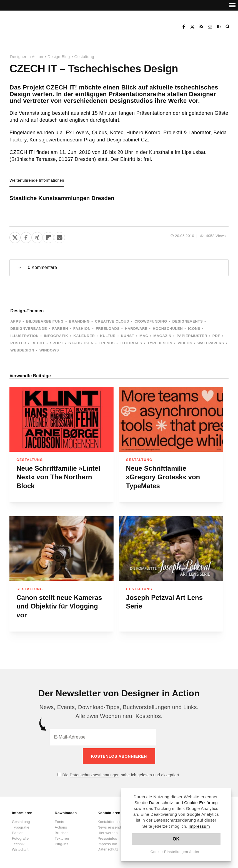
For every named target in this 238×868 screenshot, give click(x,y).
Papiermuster (192, 336)
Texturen (62, 836)
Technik (18, 841)
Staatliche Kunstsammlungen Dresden (62, 198)
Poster (18, 343)
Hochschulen (168, 329)
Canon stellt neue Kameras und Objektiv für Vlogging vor (59, 606)
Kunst (127, 336)
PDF (216, 336)
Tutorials (131, 343)
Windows (49, 350)
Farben (60, 329)
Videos (185, 343)
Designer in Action (37, 25)
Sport (57, 343)
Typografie (21, 825)
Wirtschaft (20, 847)
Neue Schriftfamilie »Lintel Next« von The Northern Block (58, 477)
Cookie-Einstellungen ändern (176, 852)
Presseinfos (107, 836)
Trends (107, 343)
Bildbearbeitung (45, 321)
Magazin (162, 336)
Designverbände (29, 329)
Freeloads (108, 329)
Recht (38, 343)
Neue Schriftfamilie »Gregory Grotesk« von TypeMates (163, 477)
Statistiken (81, 343)
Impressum (199, 826)
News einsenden (111, 825)
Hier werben (107, 830)
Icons (194, 329)
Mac (144, 336)
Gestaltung (84, 57)
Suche (228, 27)
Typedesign (160, 343)
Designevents (188, 321)
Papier (17, 830)
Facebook (184, 27)
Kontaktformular (111, 819)
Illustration (24, 336)
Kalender (84, 336)
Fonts (59, 819)
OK (176, 839)
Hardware (136, 329)
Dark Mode (219, 27)
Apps (16, 321)
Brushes (62, 830)
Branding (79, 321)
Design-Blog (59, 57)
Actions (61, 825)
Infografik (56, 336)
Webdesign (22, 350)
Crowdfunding (151, 321)
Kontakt (210, 27)
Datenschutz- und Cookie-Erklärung (183, 803)
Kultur (108, 336)
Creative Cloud (112, 321)
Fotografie (20, 836)
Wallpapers (211, 343)
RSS (201, 27)
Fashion (82, 329)
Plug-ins (62, 841)
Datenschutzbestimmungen (95, 772)
